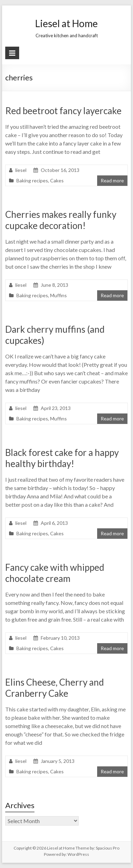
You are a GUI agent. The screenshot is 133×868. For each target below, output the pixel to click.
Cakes (57, 180)
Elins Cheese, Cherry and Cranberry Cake (54, 688)
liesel (21, 170)
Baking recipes (32, 180)
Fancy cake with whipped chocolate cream (55, 573)
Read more (112, 180)
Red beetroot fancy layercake (63, 111)
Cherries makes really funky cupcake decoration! (61, 220)
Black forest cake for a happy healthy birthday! (62, 458)
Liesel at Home (66, 23)
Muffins (58, 295)
